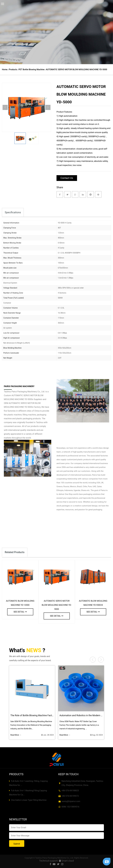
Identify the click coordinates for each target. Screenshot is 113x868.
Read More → (16, 735)
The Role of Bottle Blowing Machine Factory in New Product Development (48, 715)
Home (5, 69)
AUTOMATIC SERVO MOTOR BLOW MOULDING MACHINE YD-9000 (57, 605)
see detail (20, 612)
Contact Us (67, 178)
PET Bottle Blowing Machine (31, 69)
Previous (5, 107)
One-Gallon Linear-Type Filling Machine (28, 800)
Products (13, 69)
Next (48, 107)
